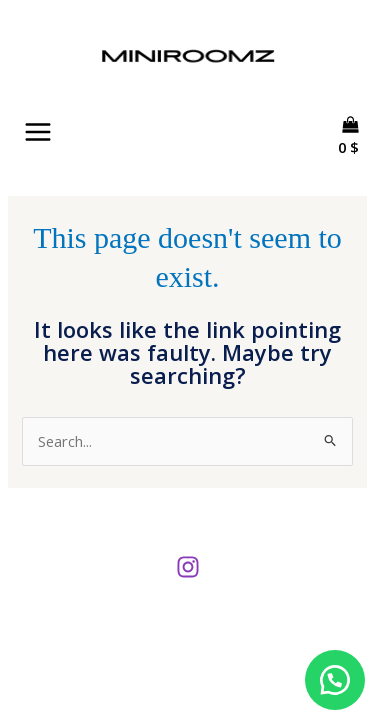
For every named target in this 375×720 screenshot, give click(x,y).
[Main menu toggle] (38, 132)
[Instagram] (188, 567)
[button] (335, 680)
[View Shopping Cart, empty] (355, 165)
